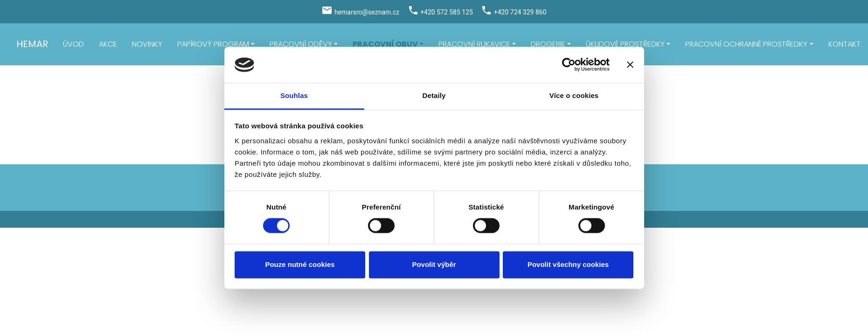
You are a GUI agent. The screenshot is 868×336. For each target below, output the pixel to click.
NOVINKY (147, 44)
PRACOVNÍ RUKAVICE (474, 44)
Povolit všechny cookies (568, 264)
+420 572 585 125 (447, 12)
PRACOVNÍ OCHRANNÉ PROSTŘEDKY (746, 44)
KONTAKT (844, 44)
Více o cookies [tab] (574, 95)
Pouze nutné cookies (300, 264)
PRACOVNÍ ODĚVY (301, 44)
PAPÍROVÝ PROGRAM (213, 44)
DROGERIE (548, 44)
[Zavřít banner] (630, 65)
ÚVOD (73, 44)
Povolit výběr (434, 264)
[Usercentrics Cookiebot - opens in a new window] (569, 65)
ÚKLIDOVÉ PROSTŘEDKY (625, 44)
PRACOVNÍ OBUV (385, 44)
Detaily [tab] (434, 95)
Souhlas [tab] (294, 95)
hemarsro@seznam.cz (367, 12)
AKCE (108, 44)
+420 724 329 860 (520, 12)
